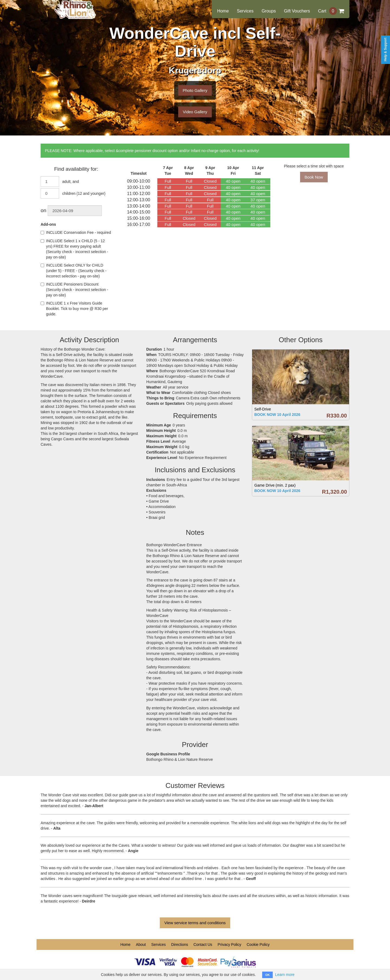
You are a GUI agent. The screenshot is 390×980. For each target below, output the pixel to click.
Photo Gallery (195, 90)
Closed (210, 181)
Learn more (285, 975)
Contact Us (203, 945)
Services (245, 11)
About (141, 945)
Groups (269, 11)
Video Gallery (195, 112)
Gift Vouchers (297, 11)
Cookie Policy (258, 945)
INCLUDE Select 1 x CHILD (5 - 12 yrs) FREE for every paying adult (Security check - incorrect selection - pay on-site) (74, 249)
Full (168, 181)
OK (267, 975)
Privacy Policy (230, 945)
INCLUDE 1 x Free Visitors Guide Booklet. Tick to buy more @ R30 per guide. (74, 309)
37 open (258, 200)
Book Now (314, 177)
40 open (233, 181)
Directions (180, 945)
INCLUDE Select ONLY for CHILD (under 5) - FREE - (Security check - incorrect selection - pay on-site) (74, 271)
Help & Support (385, 49)
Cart (331, 11)
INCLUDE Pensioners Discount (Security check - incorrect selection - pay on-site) (74, 290)
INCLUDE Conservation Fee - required (76, 232)
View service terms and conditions (195, 923)
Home (223, 11)
